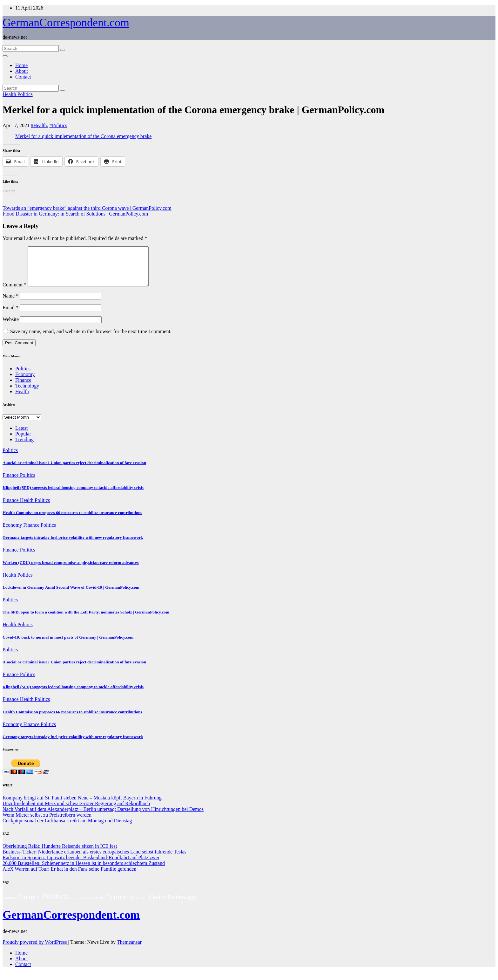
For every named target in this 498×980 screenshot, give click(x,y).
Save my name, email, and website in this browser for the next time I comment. (91, 339)
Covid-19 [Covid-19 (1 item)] (141, 906)
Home (21, 65)
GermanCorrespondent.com (66, 23)
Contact (23, 77)
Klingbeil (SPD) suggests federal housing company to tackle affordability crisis (73, 495)
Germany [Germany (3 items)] (10, 906)
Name (10, 303)
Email (10, 315)
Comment (14, 292)
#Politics (58, 125)
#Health (39, 125)
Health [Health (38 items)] (157, 905)
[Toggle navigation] (5, 56)
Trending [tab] (24, 447)
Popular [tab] (23, 441)
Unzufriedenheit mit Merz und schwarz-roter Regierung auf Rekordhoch (76, 811)
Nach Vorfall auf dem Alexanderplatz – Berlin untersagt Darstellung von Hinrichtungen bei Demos (103, 817)
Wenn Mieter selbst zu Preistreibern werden (47, 822)
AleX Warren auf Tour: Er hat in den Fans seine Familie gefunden (69, 877)
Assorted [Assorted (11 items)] (96, 905)
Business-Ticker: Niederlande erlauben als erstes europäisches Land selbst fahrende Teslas (94, 859)
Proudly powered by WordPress (35, 950)
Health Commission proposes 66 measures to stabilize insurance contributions (72, 520)
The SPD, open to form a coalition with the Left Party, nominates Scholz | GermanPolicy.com (86, 620)
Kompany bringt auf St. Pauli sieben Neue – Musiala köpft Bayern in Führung (82, 805)
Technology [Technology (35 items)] (182, 905)
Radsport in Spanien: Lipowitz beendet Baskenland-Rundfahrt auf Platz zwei (81, 865)
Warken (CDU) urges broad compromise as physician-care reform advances (71, 570)
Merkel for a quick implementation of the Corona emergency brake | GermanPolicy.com (193, 110)
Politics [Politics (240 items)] (55, 904)
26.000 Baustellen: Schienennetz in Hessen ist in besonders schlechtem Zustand (84, 871)
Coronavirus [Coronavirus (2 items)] (77, 906)
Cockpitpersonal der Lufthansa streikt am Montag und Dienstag (67, 828)
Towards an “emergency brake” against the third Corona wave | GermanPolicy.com (87, 208)
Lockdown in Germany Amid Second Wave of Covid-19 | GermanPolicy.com (71, 595)
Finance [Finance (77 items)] (29, 905)
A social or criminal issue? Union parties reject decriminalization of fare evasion (74, 470)
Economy (25, 382)
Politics (25, 94)
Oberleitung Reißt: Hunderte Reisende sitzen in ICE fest (60, 854)
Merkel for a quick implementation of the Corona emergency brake (83, 136)
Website (11, 327)
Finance (23, 388)
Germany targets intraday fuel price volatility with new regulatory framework (73, 545)
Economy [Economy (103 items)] (120, 904)
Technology (27, 393)
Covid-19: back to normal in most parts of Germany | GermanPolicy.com (68, 645)
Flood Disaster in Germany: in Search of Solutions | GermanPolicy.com (75, 214)
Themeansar (129, 950)
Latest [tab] (21, 436)
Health (10, 94)
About (22, 71)
